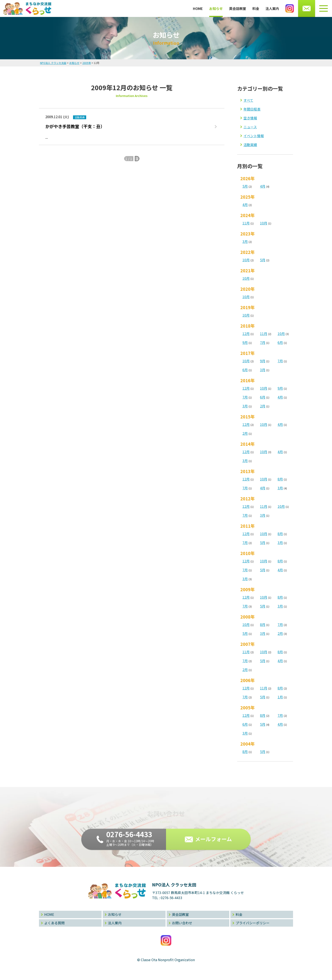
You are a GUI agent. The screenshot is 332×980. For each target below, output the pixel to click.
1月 (280, 697)
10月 (264, 223)
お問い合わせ (182, 923)
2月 (263, 406)
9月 (245, 342)
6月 (280, 342)
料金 (256, 8)
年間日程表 (252, 109)
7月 (263, 342)
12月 (246, 334)
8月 (280, 479)
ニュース (250, 127)
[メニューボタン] (324, 8)
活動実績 (250, 145)
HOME (198, 8)
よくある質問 (54, 923)
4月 (263, 186)
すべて (248, 100)
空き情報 (250, 118)
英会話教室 (238, 8)
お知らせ (216, 8)
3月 (245, 241)
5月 (245, 186)
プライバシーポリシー (253, 923)
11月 (246, 223)
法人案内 (272, 8)
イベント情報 (254, 136)
